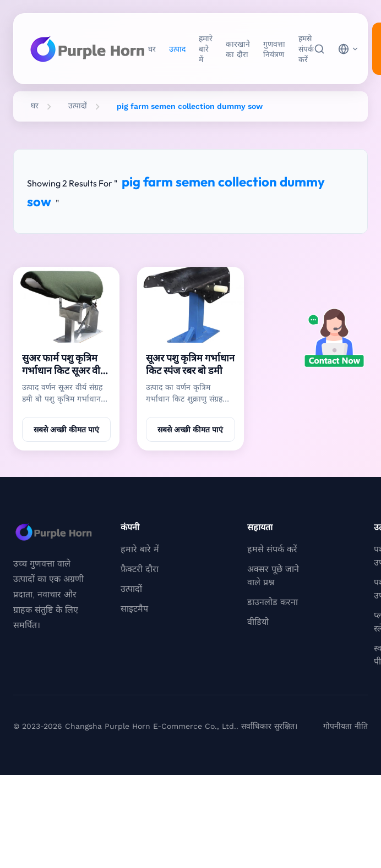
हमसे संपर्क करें (306, 49)
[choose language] (349, 49)
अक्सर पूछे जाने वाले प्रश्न (273, 576)
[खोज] (319, 49)
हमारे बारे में (206, 49)
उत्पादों (78, 106)
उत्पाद (177, 49)
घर (152, 49)
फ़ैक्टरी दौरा (140, 569)
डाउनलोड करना (273, 602)
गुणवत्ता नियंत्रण (274, 49)
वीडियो (258, 622)
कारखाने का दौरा (238, 49)
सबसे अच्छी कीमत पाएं (66, 430)
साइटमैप (134, 609)
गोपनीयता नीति (345, 726)
